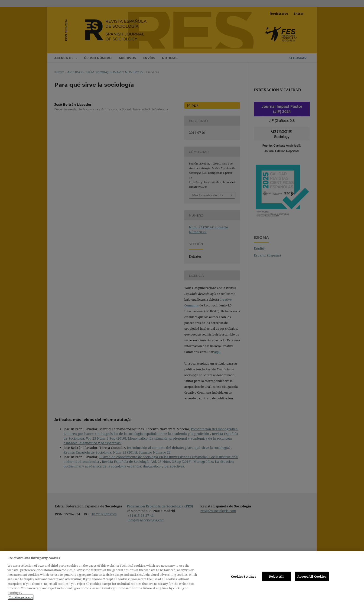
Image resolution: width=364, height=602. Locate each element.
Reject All (276, 576)
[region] (182, 577)
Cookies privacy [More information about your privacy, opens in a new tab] (21, 597)
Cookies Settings (244, 576)
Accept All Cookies (312, 576)
